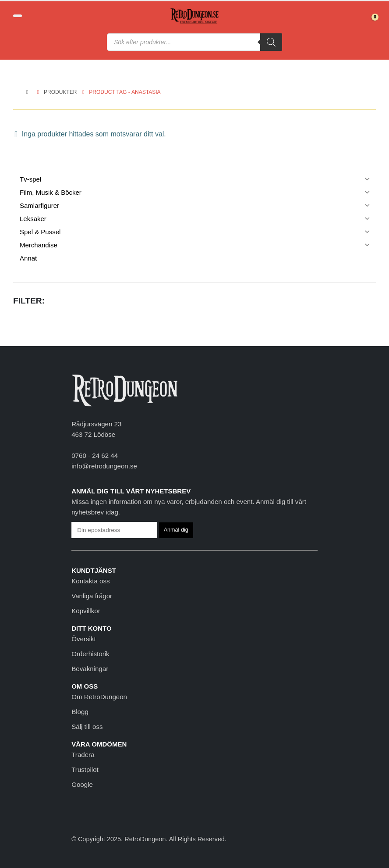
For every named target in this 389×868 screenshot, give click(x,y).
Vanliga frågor (92, 596)
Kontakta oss (90, 581)
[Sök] (271, 42)
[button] (18, 16)
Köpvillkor (86, 611)
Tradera (83, 755)
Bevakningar (90, 669)
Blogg (80, 712)
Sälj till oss (87, 727)
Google (82, 784)
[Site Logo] (194, 16)
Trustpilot (85, 770)
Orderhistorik (90, 654)
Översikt (83, 639)
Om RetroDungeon (99, 697)
